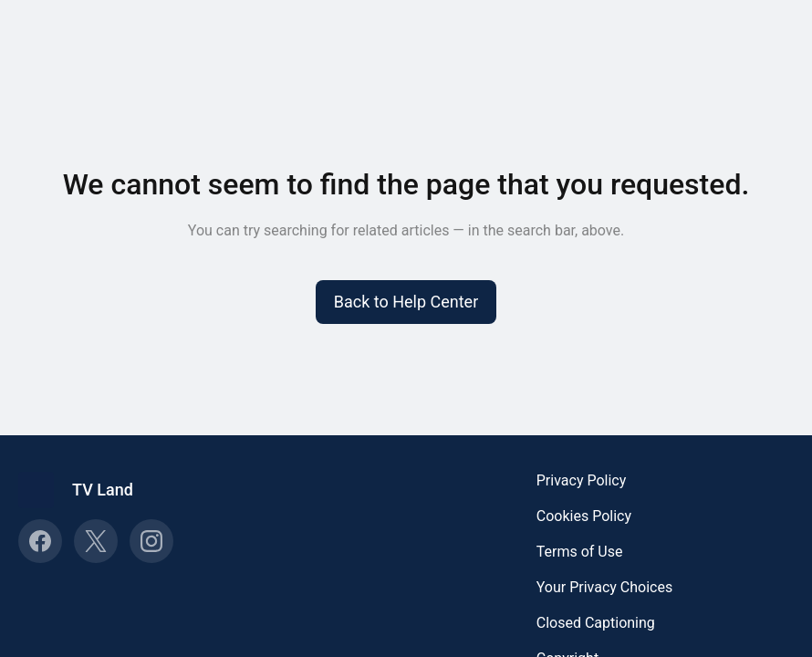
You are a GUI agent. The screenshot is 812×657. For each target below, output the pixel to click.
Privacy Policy (582, 480)
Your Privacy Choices (604, 587)
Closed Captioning (596, 623)
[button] (406, 302)
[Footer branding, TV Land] (85, 490)
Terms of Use (580, 552)
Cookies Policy (584, 516)
